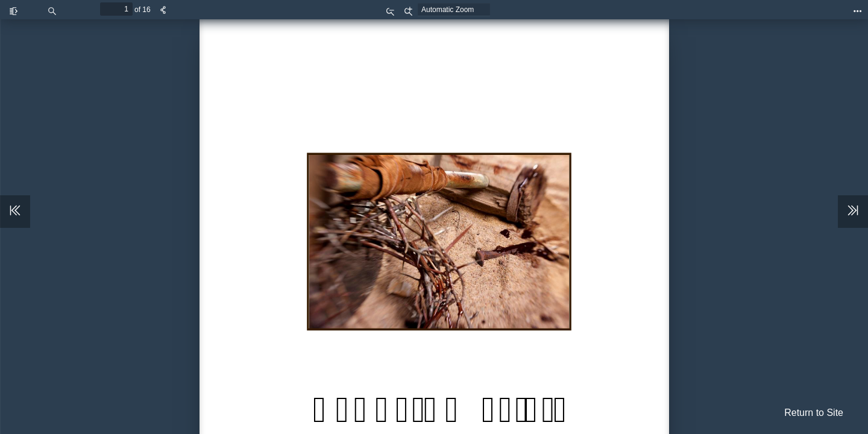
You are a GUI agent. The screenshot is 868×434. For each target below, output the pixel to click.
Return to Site (814, 413)
